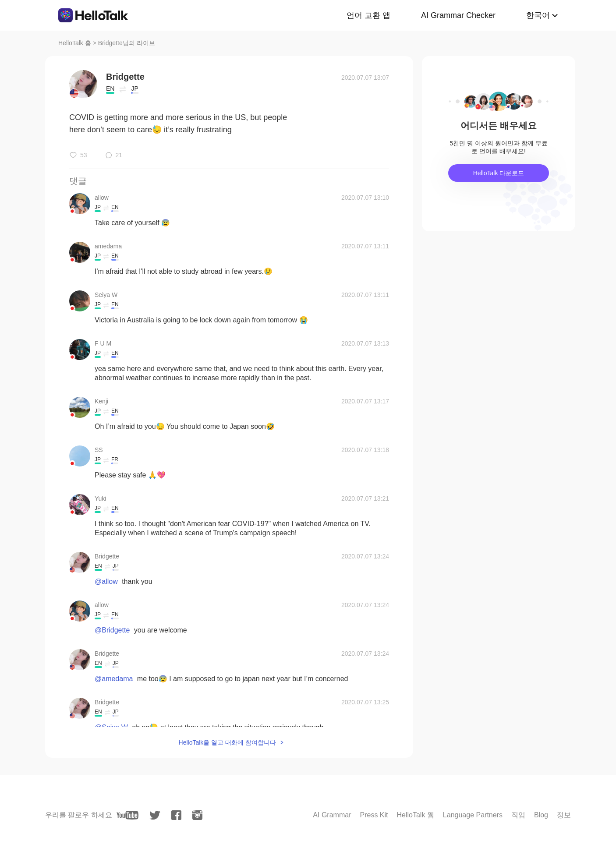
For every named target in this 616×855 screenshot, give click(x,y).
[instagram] (197, 815)
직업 (518, 815)
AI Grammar (332, 815)
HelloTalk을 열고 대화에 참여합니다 (227, 742)
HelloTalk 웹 (416, 815)
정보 (564, 815)
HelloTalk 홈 (75, 43)
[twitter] (155, 815)
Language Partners (473, 815)
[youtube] (127, 815)
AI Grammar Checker (458, 15)
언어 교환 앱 (368, 15)
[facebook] (176, 815)
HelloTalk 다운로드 (499, 173)
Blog (541, 815)
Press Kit (374, 815)
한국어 (538, 15)
